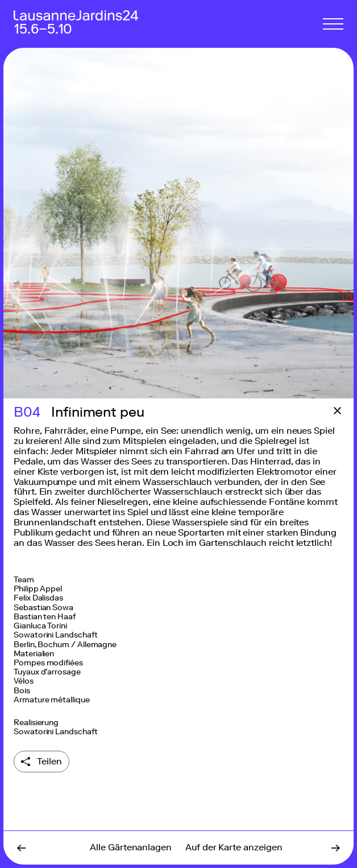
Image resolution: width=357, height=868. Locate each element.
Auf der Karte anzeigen (234, 847)
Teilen (49, 761)
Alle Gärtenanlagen (131, 847)
